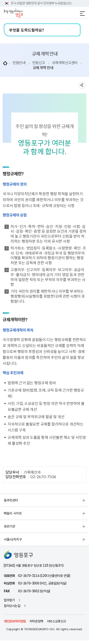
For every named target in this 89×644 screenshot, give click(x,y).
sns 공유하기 (82, 85)
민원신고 (39, 63)
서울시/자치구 (13, 539)
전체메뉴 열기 (82, 14)
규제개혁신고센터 (65, 63)
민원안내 (19, 63)
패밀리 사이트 (13, 513)
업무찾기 (9, 600)
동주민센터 (11, 500)
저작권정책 (36, 621)
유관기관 (9, 526)
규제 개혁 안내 (43, 68)
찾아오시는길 (12, 606)
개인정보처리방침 (15, 621)
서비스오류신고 (56, 621)
